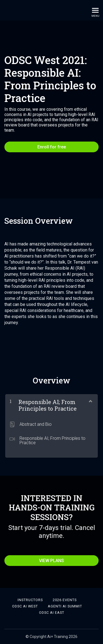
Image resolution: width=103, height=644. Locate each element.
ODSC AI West (25, 606)
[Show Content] (90, 401)
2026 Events (65, 600)
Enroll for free (52, 147)
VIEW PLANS (51, 561)
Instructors (30, 600)
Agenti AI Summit (65, 606)
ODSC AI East (52, 613)
